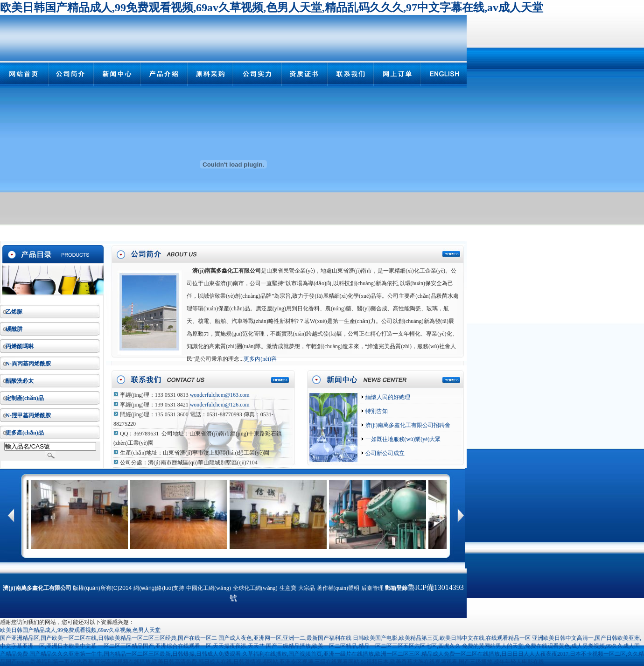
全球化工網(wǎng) (255, 588)
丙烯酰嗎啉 (20, 346)
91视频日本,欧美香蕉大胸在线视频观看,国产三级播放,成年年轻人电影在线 (452, 662)
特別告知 (376, 411)
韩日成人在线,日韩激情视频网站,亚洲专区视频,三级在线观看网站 (279, 662)
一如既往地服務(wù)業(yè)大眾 (402, 439)
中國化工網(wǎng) (209, 588)
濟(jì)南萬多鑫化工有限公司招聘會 (407, 425)
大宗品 (307, 588)
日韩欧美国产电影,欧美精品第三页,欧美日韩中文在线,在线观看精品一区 (442, 638)
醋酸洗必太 (20, 381)
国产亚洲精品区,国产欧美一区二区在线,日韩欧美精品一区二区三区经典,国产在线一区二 (108, 638)
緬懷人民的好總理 (387, 397)
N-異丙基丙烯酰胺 (28, 364)
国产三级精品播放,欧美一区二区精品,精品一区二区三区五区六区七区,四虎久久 (363, 646)
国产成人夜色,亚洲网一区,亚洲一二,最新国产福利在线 (285, 638)
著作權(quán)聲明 (338, 588)
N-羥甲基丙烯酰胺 (28, 415)
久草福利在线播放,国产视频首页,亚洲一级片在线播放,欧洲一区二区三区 (331, 654)
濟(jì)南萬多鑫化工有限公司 (227, 271)
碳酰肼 (14, 329)
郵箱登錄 (396, 588)
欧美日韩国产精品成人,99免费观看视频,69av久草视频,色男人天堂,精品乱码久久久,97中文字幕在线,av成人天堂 (272, 7)
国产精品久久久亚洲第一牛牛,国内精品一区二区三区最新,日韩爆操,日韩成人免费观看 (135, 654)
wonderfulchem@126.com (220, 405)
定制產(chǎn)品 (25, 398)
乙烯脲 (14, 312)
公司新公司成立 (384, 453)
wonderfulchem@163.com (220, 395)
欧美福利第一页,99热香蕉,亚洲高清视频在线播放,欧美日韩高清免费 (114, 662)
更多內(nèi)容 (260, 359)
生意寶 (288, 588)
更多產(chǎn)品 (25, 433)
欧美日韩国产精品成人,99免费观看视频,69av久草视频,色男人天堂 (80, 630)
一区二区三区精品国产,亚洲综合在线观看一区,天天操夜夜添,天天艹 (181, 646)
